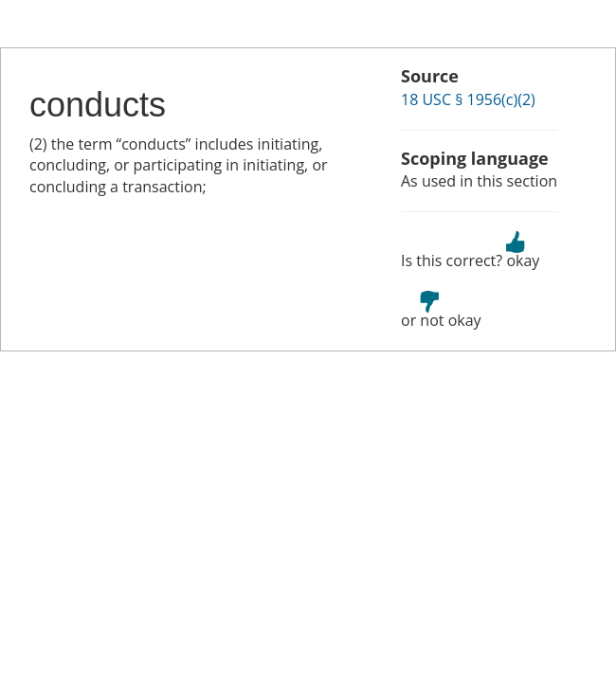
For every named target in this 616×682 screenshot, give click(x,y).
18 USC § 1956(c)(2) (468, 99)
